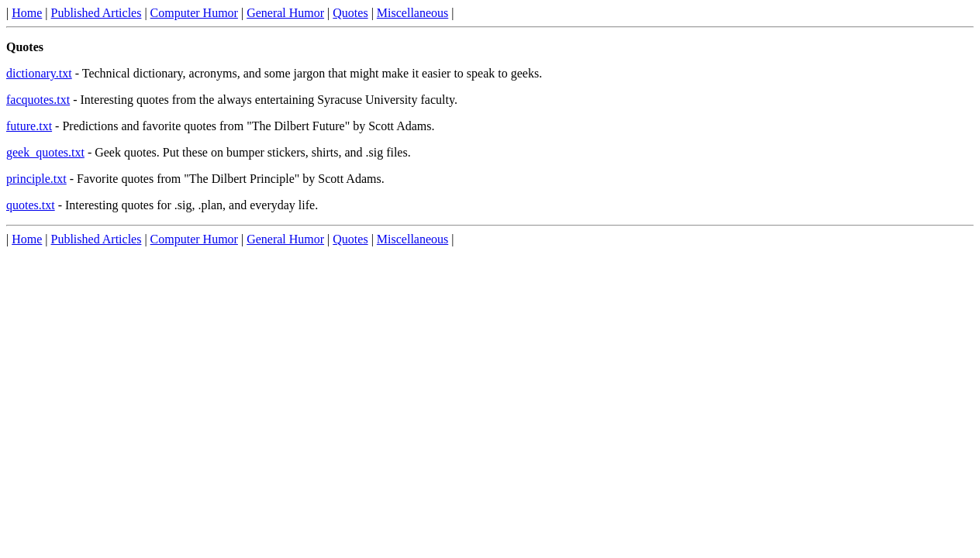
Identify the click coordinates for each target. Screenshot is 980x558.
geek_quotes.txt (45, 152)
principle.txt (36, 179)
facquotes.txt (38, 100)
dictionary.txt (39, 73)
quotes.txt (31, 205)
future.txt (29, 126)
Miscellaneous (412, 13)
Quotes (350, 13)
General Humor (285, 13)
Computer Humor (194, 13)
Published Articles (97, 13)
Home (27, 13)
